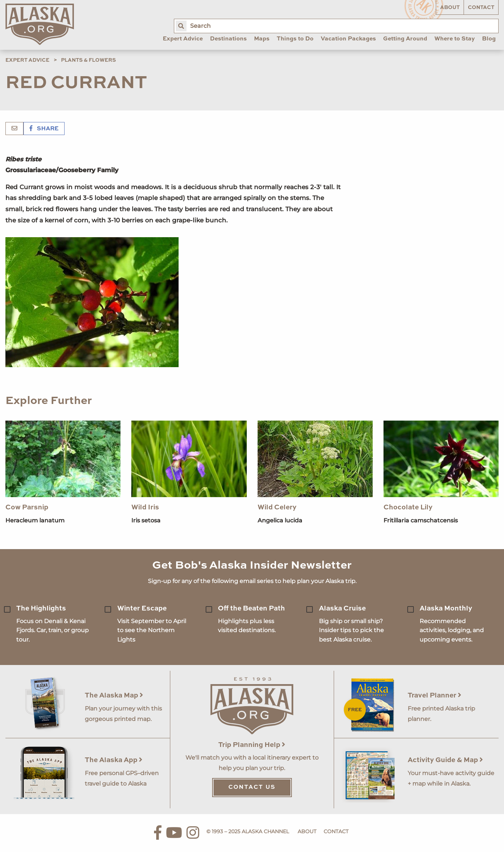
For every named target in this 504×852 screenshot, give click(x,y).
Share (44, 129)
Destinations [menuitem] (228, 39)
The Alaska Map (114, 695)
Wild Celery (277, 507)
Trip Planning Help (252, 745)
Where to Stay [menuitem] (455, 39)
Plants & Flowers (88, 60)
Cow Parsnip (27, 507)
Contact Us (252, 787)
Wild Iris (145, 507)
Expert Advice (27, 60)
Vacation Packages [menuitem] (348, 39)
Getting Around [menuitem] (405, 39)
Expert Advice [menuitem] (183, 39)
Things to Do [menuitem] (295, 39)
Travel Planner (435, 695)
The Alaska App (114, 760)
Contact (481, 8)
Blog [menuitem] (489, 39)
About (450, 8)
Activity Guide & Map (445, 760)
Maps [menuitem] (262, 39)
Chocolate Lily (408, 507)
